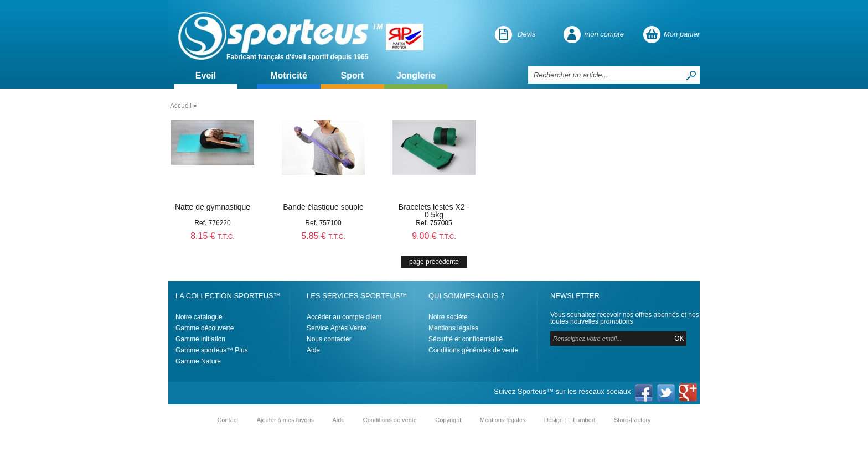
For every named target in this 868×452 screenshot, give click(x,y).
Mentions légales (453, 328)
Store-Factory (632, 420)
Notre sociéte (448, 317)
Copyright (448, 420)
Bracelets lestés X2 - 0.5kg (434, 211)
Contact (228, 420)
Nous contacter (329, 339)
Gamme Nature (198, 361)
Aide (313, 350)
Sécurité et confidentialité (466, 339)
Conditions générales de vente (473, 350)
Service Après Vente (337, 328)
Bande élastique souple (323, 207)
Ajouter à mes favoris (285, 420)
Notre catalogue (199, 317)
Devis (527, 34)
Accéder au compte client (344, 317)
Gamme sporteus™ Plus (212, 350)
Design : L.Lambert (570, 420)
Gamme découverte (205, 328)
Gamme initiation (200, 339)
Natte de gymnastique (213, 207)
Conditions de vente (390, 420)
